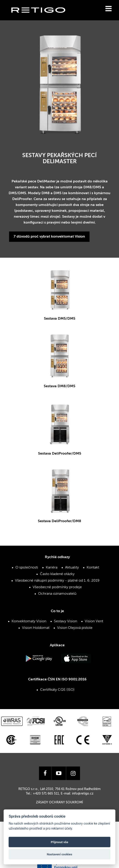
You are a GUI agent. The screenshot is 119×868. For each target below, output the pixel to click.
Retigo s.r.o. (42, 17)
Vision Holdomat (36, 628)
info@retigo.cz (83, 794)
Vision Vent (94, 621)
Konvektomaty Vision (29, 621)
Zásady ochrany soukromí (59, 802)
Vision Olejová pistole (75, 628)
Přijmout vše (59, 842)
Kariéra (52, 568)
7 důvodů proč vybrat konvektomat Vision (49, 237)
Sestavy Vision (66, 621)
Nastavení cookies (60, 854)
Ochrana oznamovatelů (57, 594)
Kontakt (93, 568)
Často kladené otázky (57, 574)
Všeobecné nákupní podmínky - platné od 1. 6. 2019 (57, 581)
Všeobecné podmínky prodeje (57, 587)
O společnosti (27, 568)
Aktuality (72, 568)
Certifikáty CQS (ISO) (57, 690)
